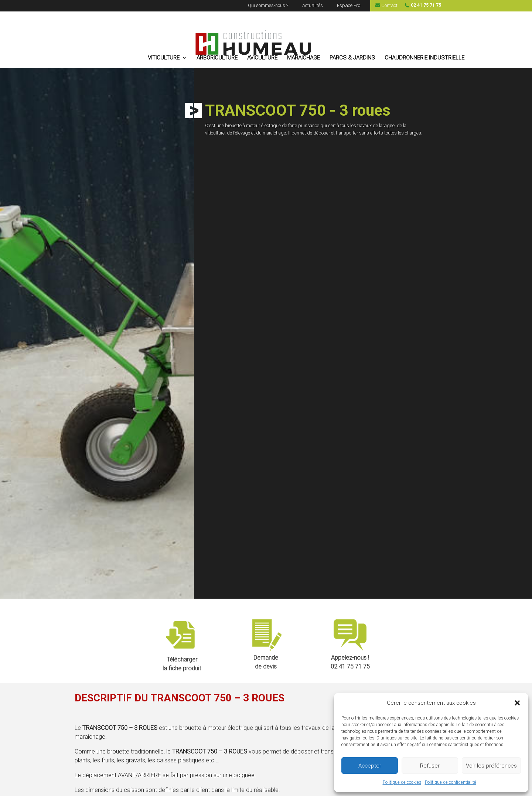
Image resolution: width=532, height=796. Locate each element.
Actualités (313, 6)
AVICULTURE (262, 58)
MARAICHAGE (303, 58)
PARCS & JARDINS (352, 58)
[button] (517, 703)
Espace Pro (349, 6)
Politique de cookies (402, 782)
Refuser (430, 766)
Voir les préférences (491, 766)
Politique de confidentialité (451, 782)
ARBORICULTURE (217, 58)
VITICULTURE (164, 58)
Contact (386, 6)
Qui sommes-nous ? (268, 6)
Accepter (370, 766)
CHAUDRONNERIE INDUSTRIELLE (424, 58)
